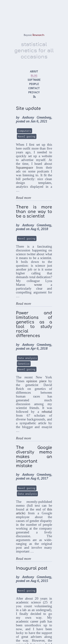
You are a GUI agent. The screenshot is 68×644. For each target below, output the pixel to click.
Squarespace (24, 167)
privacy (34, 92)
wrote (38, 285)
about (34, 71)
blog (34, 75)
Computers (24, 131)
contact (34, 88)
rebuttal (47, 412)
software (34, 80)
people (34, 84)
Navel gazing (27, 136)
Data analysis (27, 358)
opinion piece (36, 381)
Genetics (24, 364)
